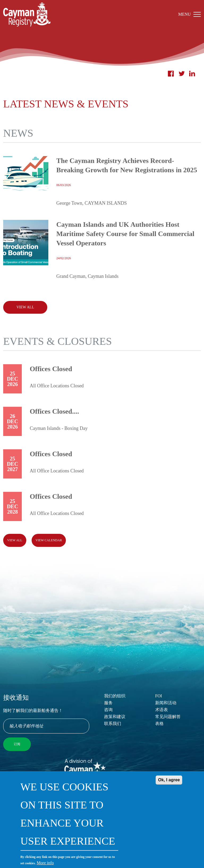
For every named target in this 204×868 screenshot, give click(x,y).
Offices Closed (51, 369)
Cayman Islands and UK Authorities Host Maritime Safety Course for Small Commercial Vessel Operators (125, 234)
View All (25, 307)
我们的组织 (115, 696)
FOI (159, 696)
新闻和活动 (166, 703)
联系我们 (113, 724)
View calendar (49, 540)
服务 (108, 703)
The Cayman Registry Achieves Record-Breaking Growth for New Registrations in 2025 (127, 165)
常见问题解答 (168, 717)
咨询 (108, 710)
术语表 (161, 710)
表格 (159, 724)
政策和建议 (115, 717)
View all (15, 540)
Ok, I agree (169, 787)
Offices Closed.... (54, 411)
